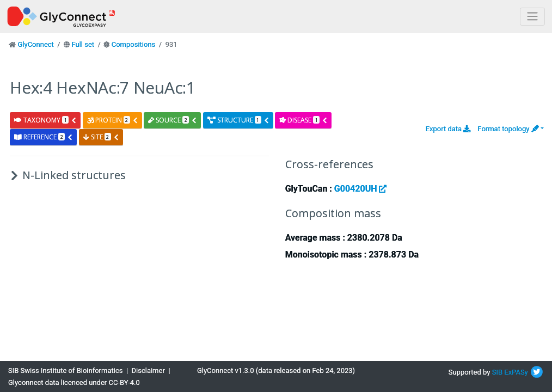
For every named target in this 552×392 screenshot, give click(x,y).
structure (238, 120)
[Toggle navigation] (532, 17)
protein (113, 120)
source (173, 120)
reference (44, 137)
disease (303, 120)
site (101, 137)
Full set (83, 44)
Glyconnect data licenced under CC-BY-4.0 (74, 382)
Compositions (134, 44)
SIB (497, 372)
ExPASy (516, 372)
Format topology (508, 129)
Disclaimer (148, 370)
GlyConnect (35, 44)
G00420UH (361, 189)
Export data (448, 129)
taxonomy (45, 120)
